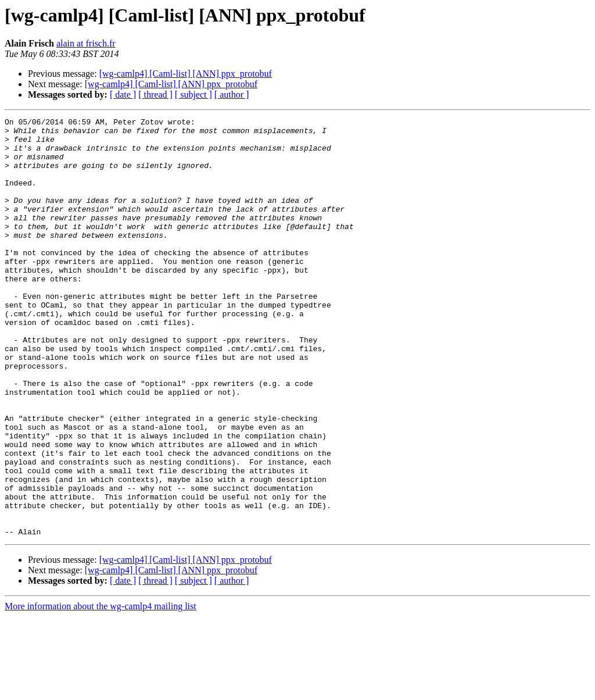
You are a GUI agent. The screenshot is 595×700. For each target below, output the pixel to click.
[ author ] (232, 94)
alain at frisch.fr (86, 43)
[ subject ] (193, 94)
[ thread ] (155, 94)
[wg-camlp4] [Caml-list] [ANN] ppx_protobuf (186, 74)
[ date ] (123, 94)
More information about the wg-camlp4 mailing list (101, 690)
